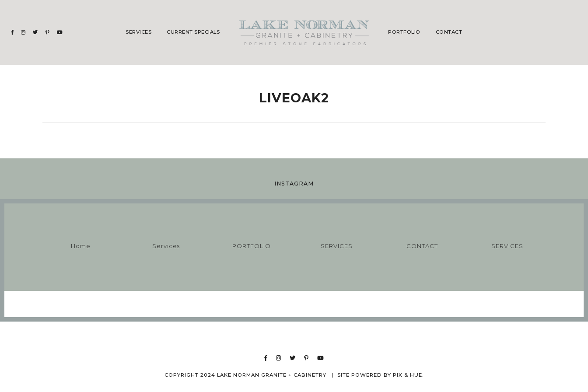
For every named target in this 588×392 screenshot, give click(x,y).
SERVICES (337, 246)
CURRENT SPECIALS (193, 32)
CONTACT (449, 32)
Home (81, 246)
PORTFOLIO (404, 32)
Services (138, 32)
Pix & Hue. (408, 375)
